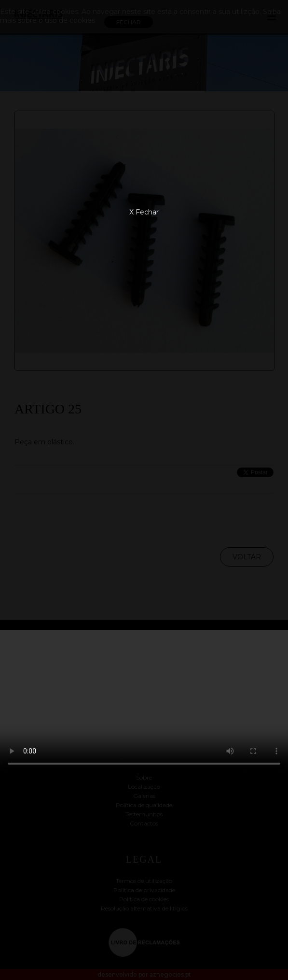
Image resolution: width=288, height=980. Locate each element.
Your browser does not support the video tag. (144, 702)
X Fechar (144, 212)
